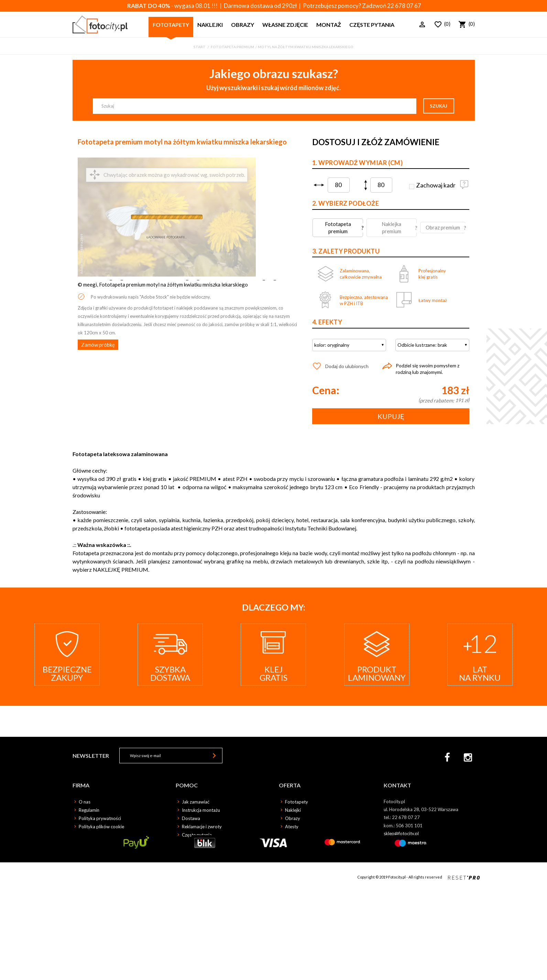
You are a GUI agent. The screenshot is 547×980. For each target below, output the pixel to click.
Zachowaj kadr (436, 185)
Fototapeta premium (232, 47)
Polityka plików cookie (101, 827)
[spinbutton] (339, 185)
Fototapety (171, 25)
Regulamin (89, 810)
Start (200, 47)
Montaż (329, 25)
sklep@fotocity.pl (401, 833)
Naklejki (210, 25)
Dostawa (191, 818)
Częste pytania (372, 25)
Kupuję (391, 416)
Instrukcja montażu (201, 810)
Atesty (292, 827)
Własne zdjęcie (285, 25)
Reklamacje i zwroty (202, 827)
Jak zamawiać (196, 802)
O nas (85, 802)
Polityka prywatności (100, 818)
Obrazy (243, 25)
